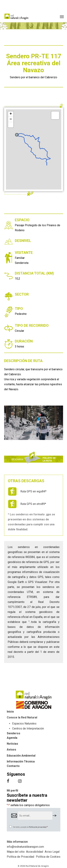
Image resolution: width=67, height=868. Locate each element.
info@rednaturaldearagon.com (25, 847)
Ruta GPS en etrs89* (33, 504)
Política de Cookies (48, 857)
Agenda (12, 738)
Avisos (11, 750)
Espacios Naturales (24, 724)
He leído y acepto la (30, 827)
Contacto (13, 766)
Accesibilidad (35, 852)
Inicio (10, 712)
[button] (62, 17)
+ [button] (11, 114)
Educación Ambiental (21, 756)
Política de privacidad (38, 827)
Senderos (13, 733)
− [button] (11, 119)
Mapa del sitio (16, 852)
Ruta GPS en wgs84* (33, 491)
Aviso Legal (52, 852)
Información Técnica (21, 761)
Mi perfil (12, 791)
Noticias (12, 744)
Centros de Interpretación (28, 729)
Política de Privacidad (20, 857)
